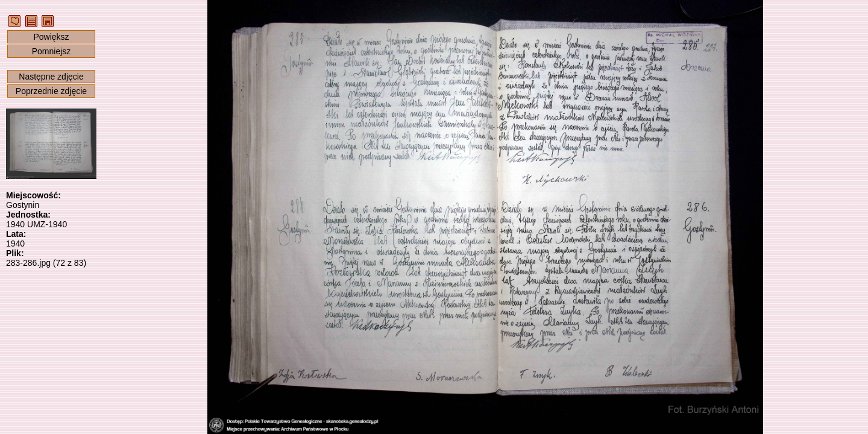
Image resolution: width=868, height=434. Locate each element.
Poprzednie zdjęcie (51, 91)
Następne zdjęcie (51, 77)
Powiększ (51, 37)
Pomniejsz (52, 51)
